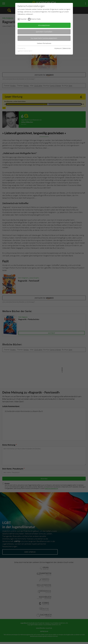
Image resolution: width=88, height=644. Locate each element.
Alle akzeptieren (44, 25)
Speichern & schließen (44, 32)
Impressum (58, 48)
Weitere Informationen (44, 43)
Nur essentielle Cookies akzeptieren (44, 38)
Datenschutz (67, 48)
